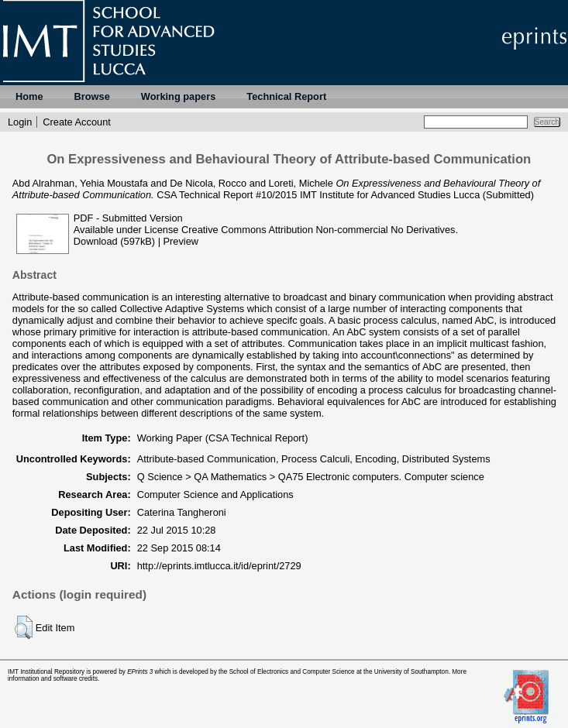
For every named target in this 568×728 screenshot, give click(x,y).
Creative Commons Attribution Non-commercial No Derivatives (318, 230)
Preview (181, 241)
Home (29, 96)
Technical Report (286, 96)
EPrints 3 (140, 672)
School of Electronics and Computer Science (292, 672)
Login (20, 122)
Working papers (178, 96)
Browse (92, 96)
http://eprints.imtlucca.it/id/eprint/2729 (219, 566)
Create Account (77, 122)
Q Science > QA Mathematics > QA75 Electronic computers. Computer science (311, 477)
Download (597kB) (114, 241)
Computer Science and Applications (215, 494)
